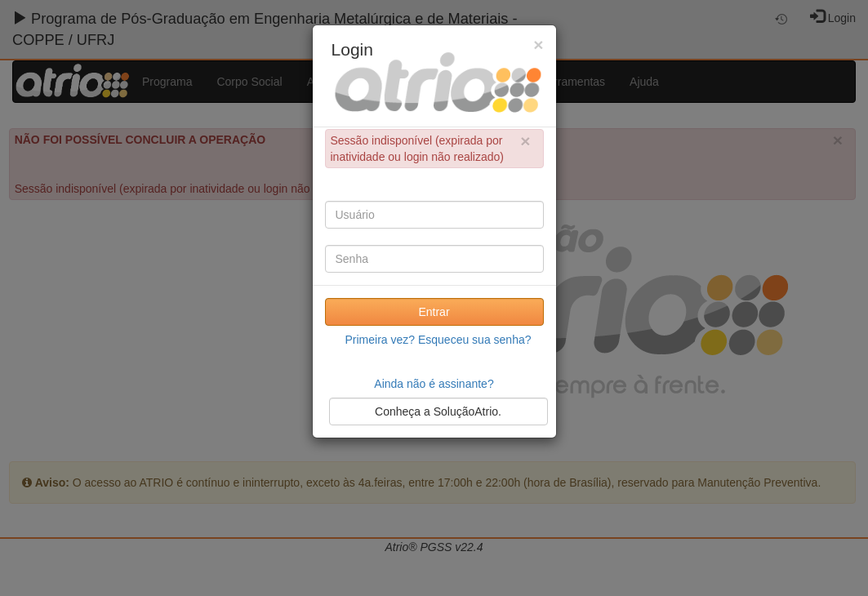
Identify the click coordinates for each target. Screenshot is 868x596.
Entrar (434, 312)
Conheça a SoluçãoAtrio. (438, 411)
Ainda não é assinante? (434, 384)
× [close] (525, 141)
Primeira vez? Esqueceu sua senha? (438, 340)
